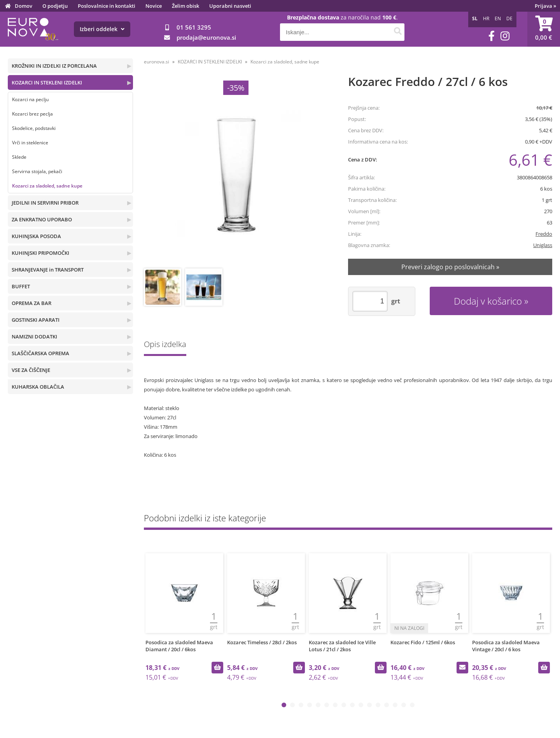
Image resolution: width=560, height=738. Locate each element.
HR (486, 18)
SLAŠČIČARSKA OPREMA (40, 353)
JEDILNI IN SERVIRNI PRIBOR (45, 203)
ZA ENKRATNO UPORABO (42, 219)
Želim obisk (185, 6)
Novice (154, 6)
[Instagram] (505, 36)
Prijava (545, 6)
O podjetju (55, 6)
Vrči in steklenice (30, 143)
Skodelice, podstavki (34, 128)
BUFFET (21, 286)
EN (498, 18)
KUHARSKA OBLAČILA (38, 387)
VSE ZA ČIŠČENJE (31, 370)
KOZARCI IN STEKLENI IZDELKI (47, 82)
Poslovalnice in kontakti (107, 6)
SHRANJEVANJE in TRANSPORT (48, 270)
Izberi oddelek (102, 29)
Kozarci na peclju (30, 99)
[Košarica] (544, 29)
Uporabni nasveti (230, 6)
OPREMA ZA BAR (31, 303)
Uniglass (543, 245)
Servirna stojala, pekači (37, 171)
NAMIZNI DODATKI (34, 337)
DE (509, 18)
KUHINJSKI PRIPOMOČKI (40, 253)
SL (475, 18)
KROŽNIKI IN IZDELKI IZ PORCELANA (54, 66)
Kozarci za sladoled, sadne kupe (47, 186)
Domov (24, 6)
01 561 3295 (194, 27)
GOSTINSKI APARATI (36, 320)
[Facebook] (492, 36)
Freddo (544, 234)
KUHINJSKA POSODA (36, 236)
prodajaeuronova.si (206, 37)
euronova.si (157, 62)
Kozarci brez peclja (32, 114)
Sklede (19, 157)
